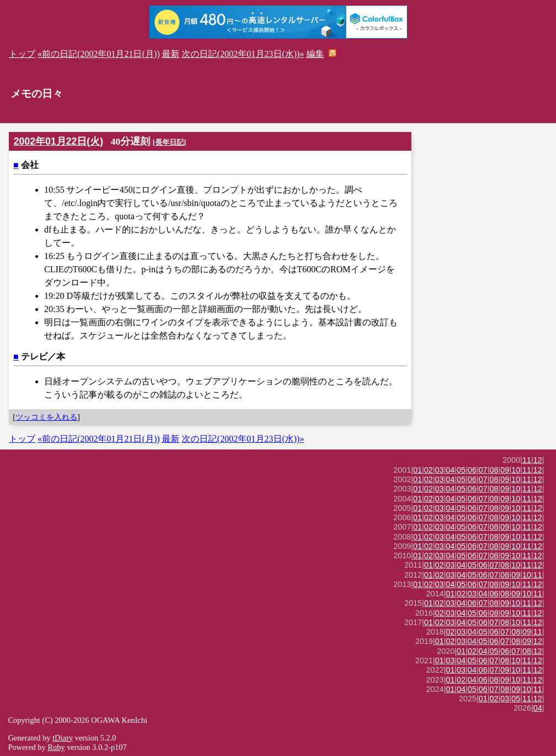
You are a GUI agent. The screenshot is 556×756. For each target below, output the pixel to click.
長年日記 (170, 142)
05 (461, 470)
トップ (22, 54)
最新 (171, 54)
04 (451, 470)
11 (527, 460)
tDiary (63, 738)
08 (494, 470)
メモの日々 (37, 94)
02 (428, 470)
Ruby (56, 747)
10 (516, 470)
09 (505, 470)
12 (538, 460)
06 (472, 470)
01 (417, 470)
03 (439, 470)
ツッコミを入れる (46, 417)
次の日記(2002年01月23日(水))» (243, 54)
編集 (315, 54)
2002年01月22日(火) (59, 141)
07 (483, 470)
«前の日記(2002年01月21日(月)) (99, 54)
